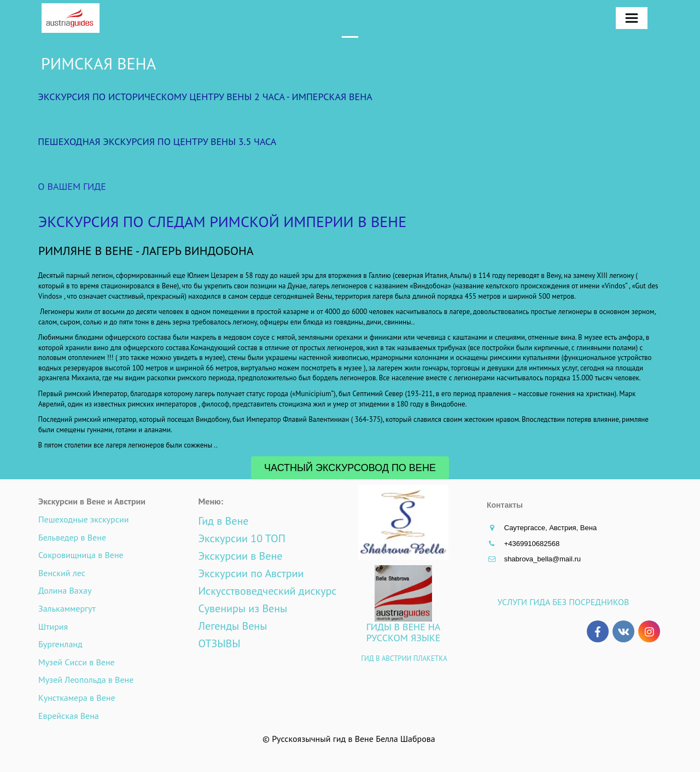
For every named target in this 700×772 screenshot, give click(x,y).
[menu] (639, 18)
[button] (632, 18)
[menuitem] (632, 18)
